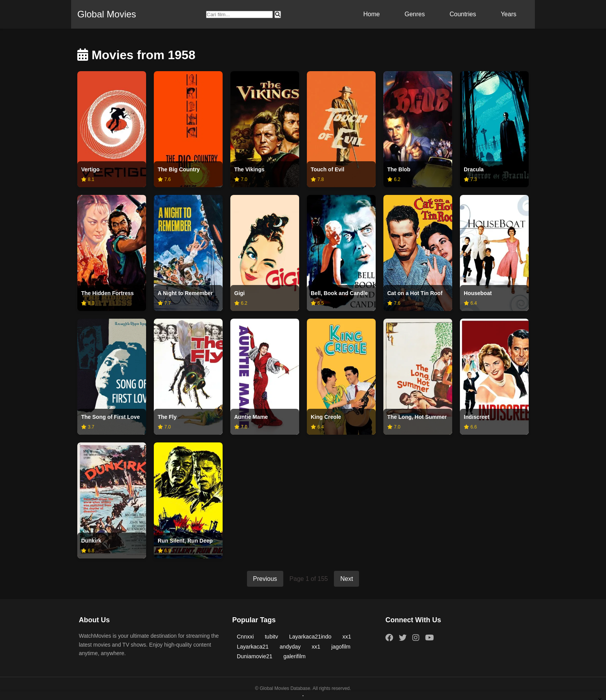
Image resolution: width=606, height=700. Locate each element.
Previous (265, 579)
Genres (415, 14)
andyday (290, 647)
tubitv (271, 637)
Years (509, 14)
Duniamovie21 (255, 656)
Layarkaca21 (253, 647)
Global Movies (107, 14)
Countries (463, 14)
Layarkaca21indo (310, 637)
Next (346, 579)
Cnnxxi (245, 637)
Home (372, 14)
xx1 (347, 637)
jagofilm (341, 647)
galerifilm (294, 656)
